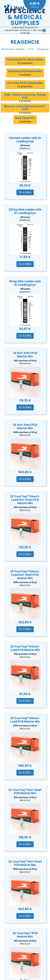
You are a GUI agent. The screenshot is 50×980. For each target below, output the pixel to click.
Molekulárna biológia (13, 49)
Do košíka (25, 192)
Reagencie (43, 49)
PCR (31, 49)
